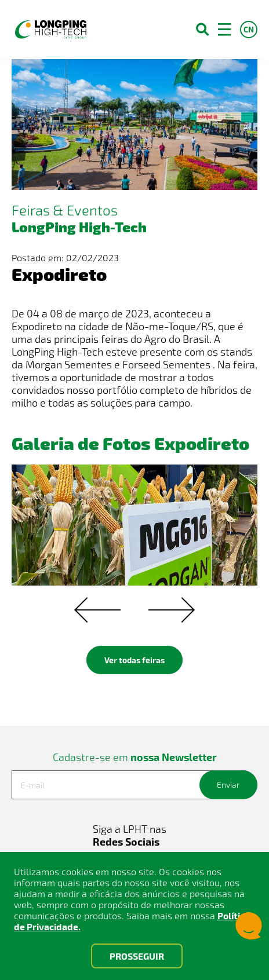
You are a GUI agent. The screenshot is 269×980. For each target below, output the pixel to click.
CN (249, 29)
